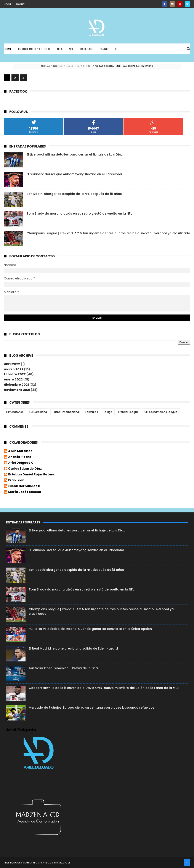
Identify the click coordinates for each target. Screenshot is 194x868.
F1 (116, 49)
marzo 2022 (14, 369)
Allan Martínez (20, 451)
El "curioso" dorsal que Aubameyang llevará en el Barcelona (74, 174)
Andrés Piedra (20, 457)
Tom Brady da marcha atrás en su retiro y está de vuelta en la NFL (79, 213)
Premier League (128, 412)
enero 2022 (13, 379)
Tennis (104, 49)
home (8, 4)
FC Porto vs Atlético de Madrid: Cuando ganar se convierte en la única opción (90, 629)
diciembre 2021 (16, 385)
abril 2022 (12, 364)
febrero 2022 (15, 374)
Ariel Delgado (21, 730)
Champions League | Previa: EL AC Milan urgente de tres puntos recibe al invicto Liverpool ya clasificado (108, 233)
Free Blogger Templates (21, 863)
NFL (71, 49)
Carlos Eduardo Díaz (25, 469)
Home (8, 49)
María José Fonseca (25, 492)
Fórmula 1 (92, 412)
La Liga (108, 412)
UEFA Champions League (161, 412)
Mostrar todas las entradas (134, 66)
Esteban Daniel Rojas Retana (32, 475)
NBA (60, 49)
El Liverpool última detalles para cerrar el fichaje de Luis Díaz (75, 154)
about (20, 4)
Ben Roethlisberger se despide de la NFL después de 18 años (74, 194)
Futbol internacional (66, 412)
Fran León (16, 480)
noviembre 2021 (17, 390)
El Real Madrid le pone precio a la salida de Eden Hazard (73, 648)
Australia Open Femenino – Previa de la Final (64, 668)
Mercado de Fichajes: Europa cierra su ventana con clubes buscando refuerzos (92, 708)
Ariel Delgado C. (21, 463)
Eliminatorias (15, 412)
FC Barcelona (38, 412)
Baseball (86, 49)
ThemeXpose (62, 863)
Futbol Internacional (34, 49)
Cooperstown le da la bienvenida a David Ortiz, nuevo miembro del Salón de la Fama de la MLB (104, 688)
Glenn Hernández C (24, 486)
